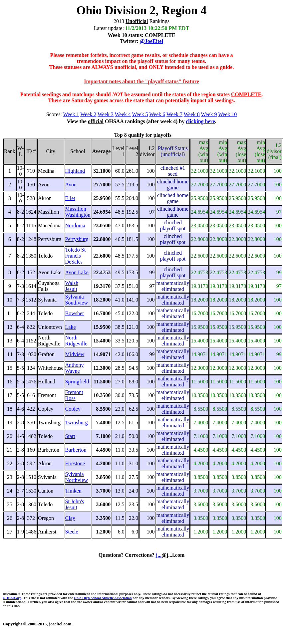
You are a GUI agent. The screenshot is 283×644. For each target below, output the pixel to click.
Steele (72, 532)
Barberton (76, 450)
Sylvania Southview (77, 300)
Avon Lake (77, 272)
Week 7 (174, 114)
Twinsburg (77, 423)
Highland (75, 171)
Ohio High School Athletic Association (103, 598)
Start (70, 436)
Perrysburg (77, 239)
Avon (71, 185)
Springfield (77, 382)
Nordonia (75, 225)
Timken (73, 491)
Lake (71, 327)
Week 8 (192, 114)
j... (159, 555)
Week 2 (88, 114)
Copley (73, 409)
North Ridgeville (76, 341)
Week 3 (106, 114)
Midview (75, 354)
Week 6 (157, 114)
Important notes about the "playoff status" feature (141, 81)
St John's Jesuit (75, 504)
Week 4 (123, 114)
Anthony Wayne (75, 368)
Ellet (70, 198)
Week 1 (71, 114)
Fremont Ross (74, 395)
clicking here (200, 121)
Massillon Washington (78, 212)
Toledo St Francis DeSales (76, 256)
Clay (70, 518)
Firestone (75, 463)
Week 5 (140, 114)
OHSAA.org (12, 598)
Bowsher (75, 313)
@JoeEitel (151, 41)
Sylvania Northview (77, 477)
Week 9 (209, 114)
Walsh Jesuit (72, 286)
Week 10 (227, 114)
